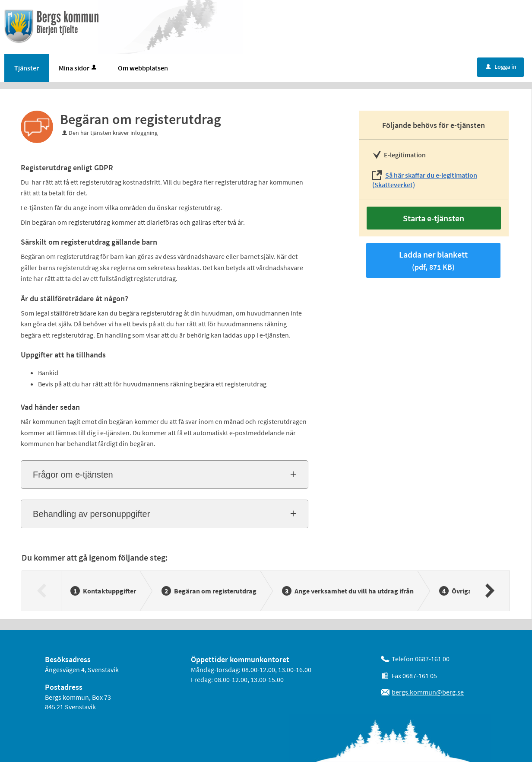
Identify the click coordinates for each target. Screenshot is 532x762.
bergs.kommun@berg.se (428, 692)
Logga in (501, 67)
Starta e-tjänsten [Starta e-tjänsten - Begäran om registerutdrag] (434, 218)
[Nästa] (489, 591)
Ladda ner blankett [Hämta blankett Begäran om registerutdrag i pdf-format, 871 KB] (433, 260)
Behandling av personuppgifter (91, 514)
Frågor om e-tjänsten (73, 475)
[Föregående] (42, 591)
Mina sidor (78, 68)
